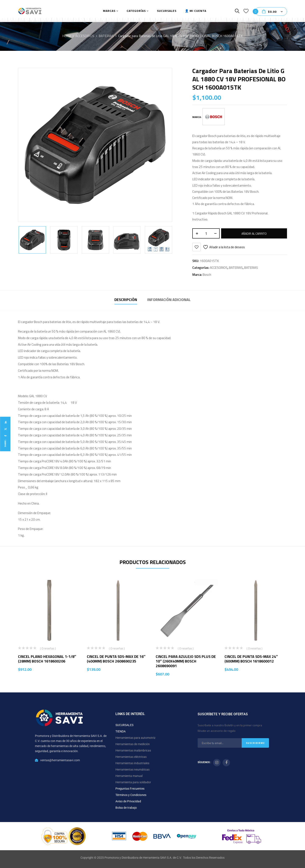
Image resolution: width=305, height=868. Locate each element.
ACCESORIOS (85, 36)
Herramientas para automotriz (135, 738)
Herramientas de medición (133, 744)
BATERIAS (106, 36)
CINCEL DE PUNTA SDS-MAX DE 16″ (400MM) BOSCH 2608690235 (116, 659)
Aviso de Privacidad (128, 801)
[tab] (126, 300)
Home (67, 36)
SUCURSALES (124, 725)
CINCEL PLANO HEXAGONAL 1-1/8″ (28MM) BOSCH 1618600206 (47, 659)
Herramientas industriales (132, 763)
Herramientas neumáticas (132, 770)
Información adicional (169, 300)
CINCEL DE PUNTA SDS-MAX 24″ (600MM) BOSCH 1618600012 (251, 659)
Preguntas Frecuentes (130, 789)
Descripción (126, 300)
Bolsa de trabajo (126, 808)
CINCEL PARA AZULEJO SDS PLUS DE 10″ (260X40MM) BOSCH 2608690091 (186, 661)
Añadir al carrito (254, 234)
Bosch (207, 275)
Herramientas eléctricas (131, 757)
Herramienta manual (129, 776)
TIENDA (121, 731)
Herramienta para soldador (133, 782)
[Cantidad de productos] (206, 233)
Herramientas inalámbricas (133, 750)
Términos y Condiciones (131, 795)
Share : (5, 443)
